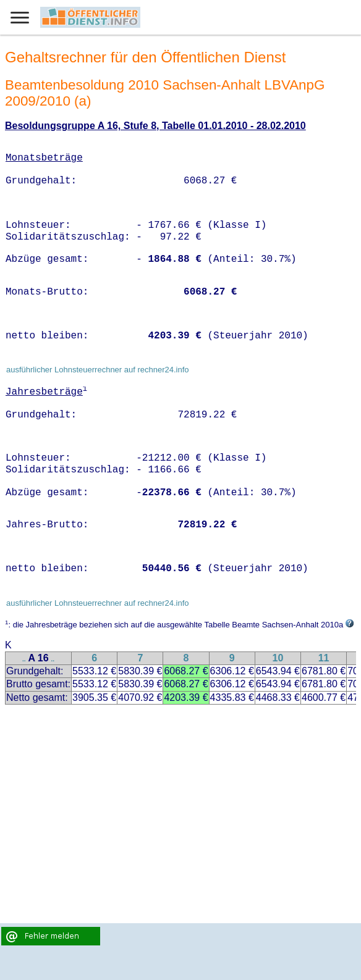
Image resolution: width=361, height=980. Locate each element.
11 (324, 658)
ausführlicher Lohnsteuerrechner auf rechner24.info (98, 370)
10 (278, 658)
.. (24, 659)
